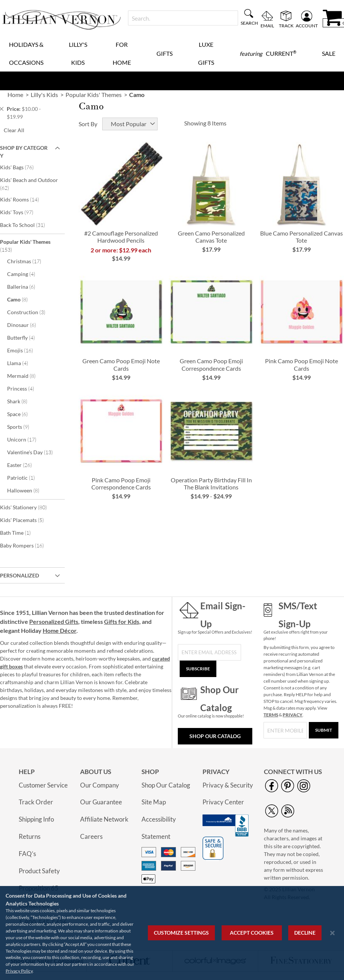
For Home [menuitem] (122, 53)
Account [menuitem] (307, 25)
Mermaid (26, 376)
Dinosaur (27, 325)
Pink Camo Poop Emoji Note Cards (302, 364)
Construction (31, 312)
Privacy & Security (228, 785)
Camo (22, 299)
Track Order (36, 802)
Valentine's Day (35, 452)
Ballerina (26, 286)
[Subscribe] (198, 669)
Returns (30, 836)
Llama (23, 363)
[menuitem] (268, 54)
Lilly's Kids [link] (44, 95)
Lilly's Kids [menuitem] (78, 53)
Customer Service (43, 785)
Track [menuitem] (286, 25)
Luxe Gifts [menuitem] (206, 53)
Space (22, 414)
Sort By (88, 124)
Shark (22, 401)
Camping (26, 274)
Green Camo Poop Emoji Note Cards (121, 364)
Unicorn (27, 439)
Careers (91, 836)
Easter (25, 465)
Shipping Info (36, 819)
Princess (26, 388)
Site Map (154, 802)
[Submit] (324, 730)
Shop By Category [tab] (24, 152)
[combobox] (183, 18)
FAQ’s (27, 854)
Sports (23, 427)
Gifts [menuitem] (165, 53)
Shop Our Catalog (215, 736)
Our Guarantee (101, 802)
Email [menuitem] (267, 25)
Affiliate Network (104, 819)
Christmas (29, 261)
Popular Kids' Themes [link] (94, 95)
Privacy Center (223, 802)
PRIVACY (293, 715)
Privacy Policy (19, 971)
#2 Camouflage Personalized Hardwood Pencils (121, 237)
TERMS (271, 715)
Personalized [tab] (19, 575)
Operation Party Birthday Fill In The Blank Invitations (211, 483)
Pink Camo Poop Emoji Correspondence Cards (121, 483)
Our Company (100, 785)
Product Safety (39, 871)
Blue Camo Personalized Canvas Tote (302, 237)
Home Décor (60, 630)
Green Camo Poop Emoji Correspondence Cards (211, 364)
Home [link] (15, 95)
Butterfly (26, 337)
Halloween (28, 490)
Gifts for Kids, (122, 621)
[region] (172, 933)
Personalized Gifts (54, 621)
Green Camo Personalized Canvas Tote (211, 237)
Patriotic (25, 477)
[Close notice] (332, 933)
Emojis (25, 350)
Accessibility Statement (159, 828)
